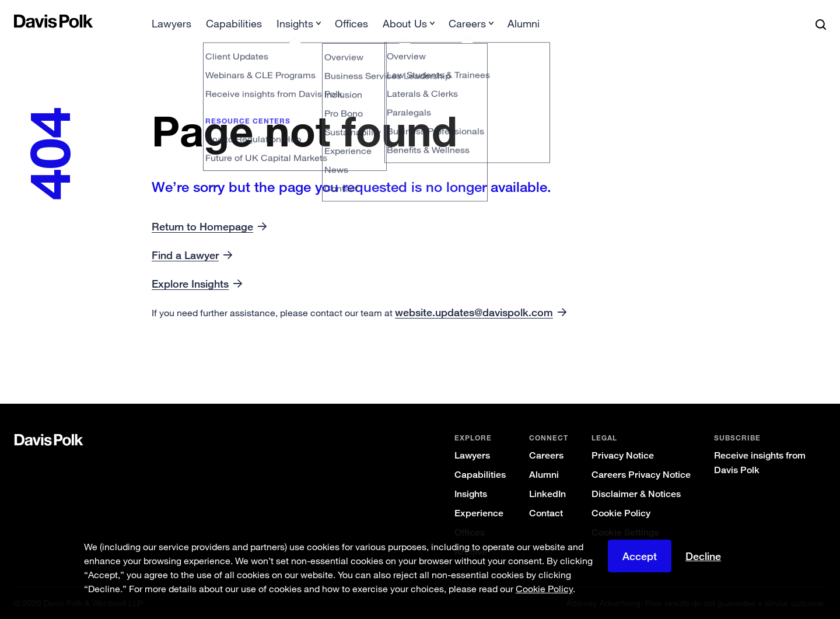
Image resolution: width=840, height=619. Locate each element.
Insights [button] (295, 23)
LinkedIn (547, 494)
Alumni (524, 23)
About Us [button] (405, 23)
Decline (703, 556)
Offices (351, 23)
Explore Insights (190, 284)
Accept (640, 556)
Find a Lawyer (185, 255)
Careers (546, 455)
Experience (479, 513)
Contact (546, 513)
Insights (471, 494)
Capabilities (234, 23)
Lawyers (171, 23)
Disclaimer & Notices (636, 494)
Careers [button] (467, 23)
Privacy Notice (623, 455)
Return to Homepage (202, 226)
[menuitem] (171, 27)
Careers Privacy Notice (641, 475)
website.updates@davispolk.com (474, 312)
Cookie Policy (621, 513)
